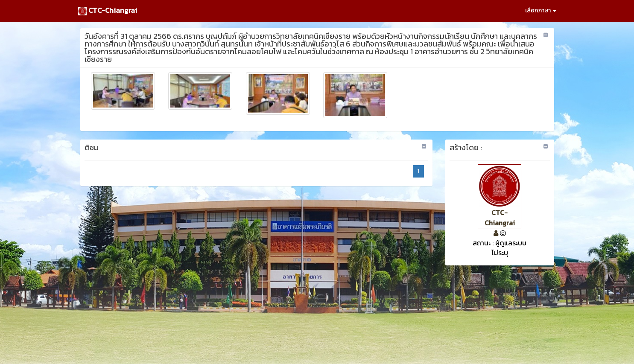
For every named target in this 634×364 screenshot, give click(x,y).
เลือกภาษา (541, 10)
